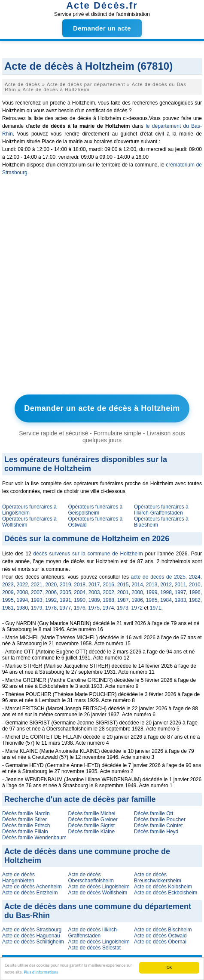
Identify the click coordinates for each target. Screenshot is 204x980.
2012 (166, 585)
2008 (22, 592)
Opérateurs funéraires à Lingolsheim (29, 510)
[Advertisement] (102, 287)
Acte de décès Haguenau (31, 936)
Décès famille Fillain (25, 832)
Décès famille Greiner (93, 820)
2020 (51, 585)
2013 (152, 585)
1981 (8, 608)
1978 (51, 608)
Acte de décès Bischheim (163, 930)
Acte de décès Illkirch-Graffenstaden (93, 933)
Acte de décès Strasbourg (32, 930)
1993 (37, 600)
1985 (152, 600)
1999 (152, 592)
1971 (156, 608)
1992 (51, 600)
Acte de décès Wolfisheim (97, 893)
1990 (80, 600)
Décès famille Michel (91, 814)
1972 (137, 608)
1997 (181, 592)
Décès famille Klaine (91, 832)
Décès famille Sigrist (91, 826)
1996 (195, 592)
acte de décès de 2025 (158, 577)
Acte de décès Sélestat (94, 948)
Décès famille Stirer (24, 820)
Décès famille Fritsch (26, 826)
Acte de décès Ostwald (160, 936)
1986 (137, 600)
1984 (166, 600)
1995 (8, 600)
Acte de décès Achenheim (32, 887)
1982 (195, 600)
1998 (166, 592)
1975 (94, 608)
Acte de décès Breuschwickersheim (158, 878)
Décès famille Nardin (26, 814)
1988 (108, 600)
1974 (108, 608)
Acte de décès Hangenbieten (18, 878)
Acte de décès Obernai (160, 942)
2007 (37, 592)
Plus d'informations (41, 972)
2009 (8, 592)
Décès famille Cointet (158, 826)
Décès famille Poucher (160, 820)
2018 (80, 585)
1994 (22, 600)
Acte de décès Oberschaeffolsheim (91, 878)
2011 (181, 585)
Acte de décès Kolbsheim (163, 887)
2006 (51, 592)
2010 (195, 585)
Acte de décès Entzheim (30, 893)
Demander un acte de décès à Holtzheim (102, 408)
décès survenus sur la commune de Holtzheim (88, 554)
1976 (80, 608)
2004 (80, 592)
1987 (123, 600)
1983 (181, 600)
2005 (65, 592)
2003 (94, 592)
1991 (65, 600)
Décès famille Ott (154, 814)
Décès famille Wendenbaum (34, 838)
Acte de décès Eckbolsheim (166, 893)
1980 (22, 608)
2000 (137, 592)
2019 (65, 585)
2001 (123, 592)
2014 (137, 585)
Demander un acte (102, 28)
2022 (22, 585)
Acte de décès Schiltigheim (33, 942)
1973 (123, 608)
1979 (37, 608)
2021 (37, 585)
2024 (195, 577)
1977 (65, 608)
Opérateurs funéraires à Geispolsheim (95, 510)
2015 (123, 585)
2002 (108, 592)
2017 (94, 585)
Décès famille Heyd (156, 832)
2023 (8, 585)
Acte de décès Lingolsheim (99, 887)
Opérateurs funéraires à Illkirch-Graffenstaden (161, 510)
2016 (108, 585)
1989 (94, 600)
